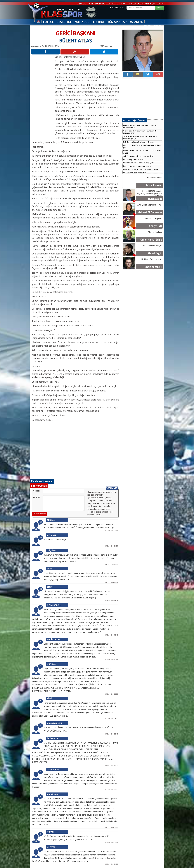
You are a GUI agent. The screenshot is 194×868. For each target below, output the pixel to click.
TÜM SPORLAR (117, 22)
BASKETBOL (64, 22)
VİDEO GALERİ (137, 4)
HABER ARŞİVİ (150, 4)
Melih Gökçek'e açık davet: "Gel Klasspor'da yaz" (141, 170)
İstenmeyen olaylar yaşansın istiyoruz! (138, 166)
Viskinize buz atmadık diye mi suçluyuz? (138, 163)
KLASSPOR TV (153, 26)
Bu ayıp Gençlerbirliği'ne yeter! (134, 173)
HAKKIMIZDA (93, 4)
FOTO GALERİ (125, 4)
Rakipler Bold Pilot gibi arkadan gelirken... (138, 142)
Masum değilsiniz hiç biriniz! (134, 160)
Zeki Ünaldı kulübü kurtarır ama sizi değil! (139, 156)
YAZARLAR (136, 22)
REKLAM (115, 4)
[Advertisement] (43, 96)
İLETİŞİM (160, 4)
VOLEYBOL (82, 22)
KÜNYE (102, 4)
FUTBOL (48, 22)
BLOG (108, 4)
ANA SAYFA (82, 4)
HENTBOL (98, 22)
